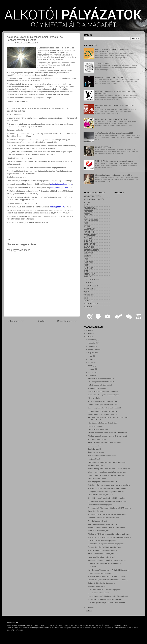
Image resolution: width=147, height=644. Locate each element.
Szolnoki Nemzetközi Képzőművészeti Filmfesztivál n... (108, 433)
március (91, 369)
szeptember (93, 349)
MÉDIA (86, 265)
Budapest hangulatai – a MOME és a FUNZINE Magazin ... (110, 469)
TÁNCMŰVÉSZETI (91, 286)
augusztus (92, 353)
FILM (85, 217)
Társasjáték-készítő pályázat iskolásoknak (103, 518)
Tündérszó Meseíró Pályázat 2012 (100, 495)
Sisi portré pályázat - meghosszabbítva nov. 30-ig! (114, 175)
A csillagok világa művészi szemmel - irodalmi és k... (107, 527)
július (90, 356)
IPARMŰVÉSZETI (90, 235)
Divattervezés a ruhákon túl (98, 429)
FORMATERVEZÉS (91, 220)
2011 (88, 608)
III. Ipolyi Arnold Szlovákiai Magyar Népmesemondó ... (108, 514)
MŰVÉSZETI (88, 268)
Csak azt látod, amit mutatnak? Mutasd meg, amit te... (108, 580)
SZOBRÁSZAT (89, 274)
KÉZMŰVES (88, 253)
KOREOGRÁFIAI (90, 244)
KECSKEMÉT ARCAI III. (104, 147)
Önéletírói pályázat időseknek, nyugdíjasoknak (105, 563)
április (91, 366)
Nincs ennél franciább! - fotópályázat (101, 557)
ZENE (86, 298)
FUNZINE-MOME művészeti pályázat (102, 541)
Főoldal (41, 321)
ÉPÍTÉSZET (88, 301)
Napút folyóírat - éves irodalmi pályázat (102, 401)
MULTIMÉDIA (89, 262)
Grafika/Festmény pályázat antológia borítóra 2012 (114, 133)
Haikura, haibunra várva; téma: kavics (102, 456)
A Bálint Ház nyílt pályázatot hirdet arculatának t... (106, 442)
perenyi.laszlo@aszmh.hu (60, 188)
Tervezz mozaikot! (102, 63)
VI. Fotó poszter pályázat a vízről (100, 385)
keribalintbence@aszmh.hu (61, 184)
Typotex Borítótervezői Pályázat (99, 573)
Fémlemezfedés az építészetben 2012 (102, 378)
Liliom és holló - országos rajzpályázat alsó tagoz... (107, 472)
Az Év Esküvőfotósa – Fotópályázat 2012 (103, 554)
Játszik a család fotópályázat (98, 531)
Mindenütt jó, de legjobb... (97, 388)
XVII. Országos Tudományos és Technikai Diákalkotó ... (108, 570)
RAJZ (86, 271)
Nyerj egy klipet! (94, 459)
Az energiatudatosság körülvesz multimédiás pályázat (108, 596)
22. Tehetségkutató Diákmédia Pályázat (102, 411)
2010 (88, 611)
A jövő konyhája (94, 398)
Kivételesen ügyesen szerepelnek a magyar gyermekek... (109, 485)
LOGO (86, 259)
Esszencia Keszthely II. (96, 465)
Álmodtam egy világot (96, 452)
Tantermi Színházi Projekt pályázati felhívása (104, 547)
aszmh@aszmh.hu (57, 207)
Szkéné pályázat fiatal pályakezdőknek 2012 (104, 408)
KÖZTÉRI (87, 256)
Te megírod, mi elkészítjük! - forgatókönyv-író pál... (107, 492)
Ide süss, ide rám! (94, 446)
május (91, 363)
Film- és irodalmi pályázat (97, 521)
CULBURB (92, 567)
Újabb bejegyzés (15, 321)
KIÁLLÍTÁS (88, 241)
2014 (88, 330)
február (91, 372)
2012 (88, 337)
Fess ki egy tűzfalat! (95, 426)
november (92, 343)
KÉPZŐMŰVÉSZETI (30, 43)
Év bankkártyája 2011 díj (97, 478)
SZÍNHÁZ (87, 277)
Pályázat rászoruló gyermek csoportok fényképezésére (108, 436)
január (91, 376)
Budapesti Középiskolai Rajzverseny (101, 583)
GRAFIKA (87, 226)
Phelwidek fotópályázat (96, 586)
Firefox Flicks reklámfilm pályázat (100, 505)
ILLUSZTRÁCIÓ (90, 229)
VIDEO (86, 292)
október (91, 346)
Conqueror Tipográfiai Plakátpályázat (109, 77)
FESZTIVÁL (88, 214)
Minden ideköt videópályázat (98, 593)
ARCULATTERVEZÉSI (92, 196)
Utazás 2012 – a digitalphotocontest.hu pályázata (106, 544)
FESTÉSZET (88, 211)
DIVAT (86, 205)
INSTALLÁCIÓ (89, 232)
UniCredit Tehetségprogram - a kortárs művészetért (114, 161)
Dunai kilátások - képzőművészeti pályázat (104, 395)
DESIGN (87, 202)
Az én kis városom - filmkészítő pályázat (103, 550)
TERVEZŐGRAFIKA (91, 280)
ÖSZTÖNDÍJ (88, 307)
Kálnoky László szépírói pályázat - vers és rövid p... (107, 560)
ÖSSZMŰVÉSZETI (91, 304)
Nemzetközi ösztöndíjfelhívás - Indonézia (103, 391)
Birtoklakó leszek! (94, 449)
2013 (88, 333)
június (91, 359)
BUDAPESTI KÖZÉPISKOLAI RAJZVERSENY (105, 599)
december (92, 340)
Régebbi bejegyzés (67, 321)
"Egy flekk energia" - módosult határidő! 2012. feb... (107, 498)
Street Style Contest (95, 511)
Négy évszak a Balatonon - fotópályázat (102, 423)
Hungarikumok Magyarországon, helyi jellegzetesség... (108, 501)
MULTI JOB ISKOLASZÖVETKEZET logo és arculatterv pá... (110, 537)
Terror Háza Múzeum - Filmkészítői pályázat (104, 590)
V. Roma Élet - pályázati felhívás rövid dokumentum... (108, 488)
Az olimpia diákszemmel (97, 439)
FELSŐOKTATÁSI (90, 208)
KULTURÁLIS (89, 247)
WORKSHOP (89, 295)
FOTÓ (86, 223)
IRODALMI (18, 43)
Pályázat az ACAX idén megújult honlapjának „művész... (109, 534)
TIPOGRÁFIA (89, 283)
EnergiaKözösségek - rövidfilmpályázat (102, 405)
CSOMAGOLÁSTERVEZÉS (94, 199)
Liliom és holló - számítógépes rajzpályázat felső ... (107, 475)
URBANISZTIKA (90, 289)
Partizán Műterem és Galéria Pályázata (102, 414)
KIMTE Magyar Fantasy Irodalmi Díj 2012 (103, 524)
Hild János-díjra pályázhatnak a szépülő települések (107, 462)
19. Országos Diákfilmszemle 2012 (101, 382)
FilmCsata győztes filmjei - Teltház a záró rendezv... (107, 603)
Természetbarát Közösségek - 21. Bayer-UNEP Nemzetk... (109, 508)
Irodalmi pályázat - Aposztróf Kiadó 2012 (103, 482)
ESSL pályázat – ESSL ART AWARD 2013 (111, 119)
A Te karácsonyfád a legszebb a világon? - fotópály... (107, 576)
